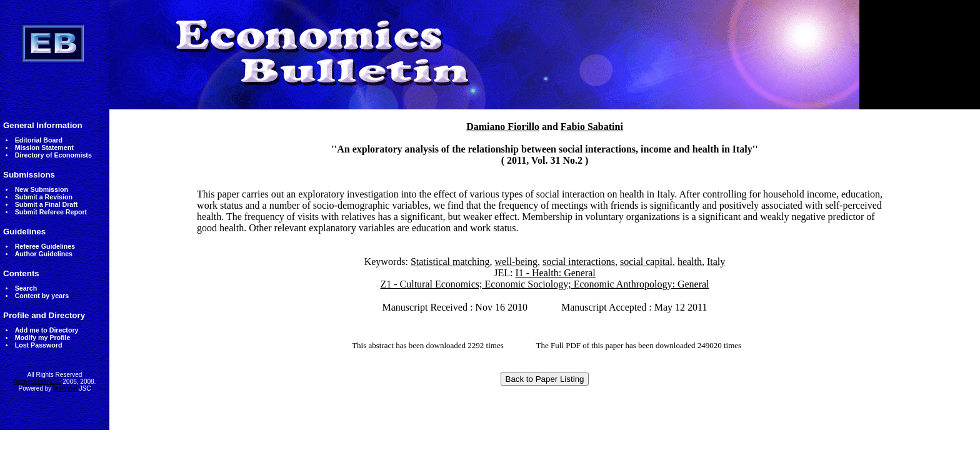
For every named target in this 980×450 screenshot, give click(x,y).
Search (26, 288)
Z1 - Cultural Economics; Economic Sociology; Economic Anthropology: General (544, 284)
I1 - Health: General (555, 273)
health (690, 262)
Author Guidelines (44, 254)
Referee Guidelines (45, 246)
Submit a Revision (44, 197)
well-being (516, 262)
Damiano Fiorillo (503, 127)
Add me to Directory (47, 330)
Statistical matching (450, 262)
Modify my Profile (43, 337)
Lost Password (39, 345)
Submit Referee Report (51, 212)
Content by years (42, 296)
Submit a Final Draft (47, 204)
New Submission (42, 189)
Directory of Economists (53, 155)
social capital (646, 262)
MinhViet (65, 388)
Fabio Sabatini (592, 127)
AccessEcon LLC (37, 382)
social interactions (579, 262)
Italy (716, 262)
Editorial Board (39, 140)
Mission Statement (44, 147)
